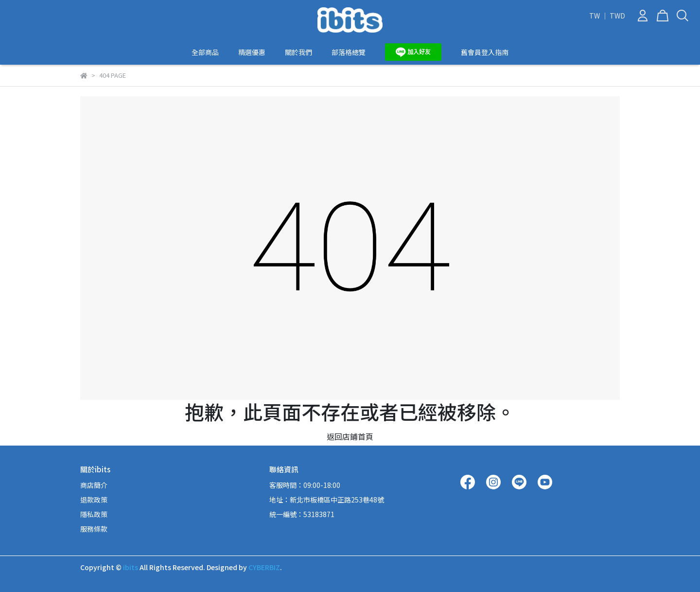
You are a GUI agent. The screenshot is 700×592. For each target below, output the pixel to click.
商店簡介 (94, 485)
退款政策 (94, 500)
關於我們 (298, 52)
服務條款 (94, 529)
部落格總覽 (349, 52)
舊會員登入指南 (485, 52)
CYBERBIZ (264, 567)
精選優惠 (252, 52)
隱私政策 (94, 514)
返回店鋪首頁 (350, 436)
